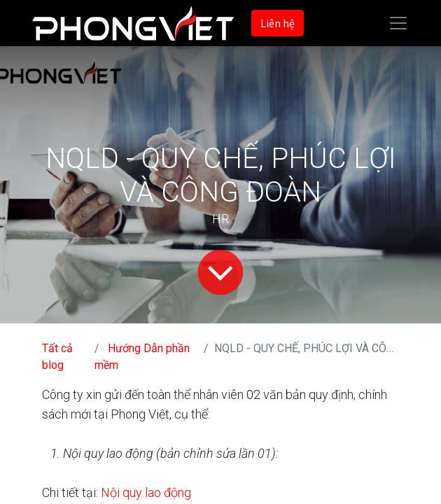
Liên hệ (278, 23)
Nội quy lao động (146, 492)
